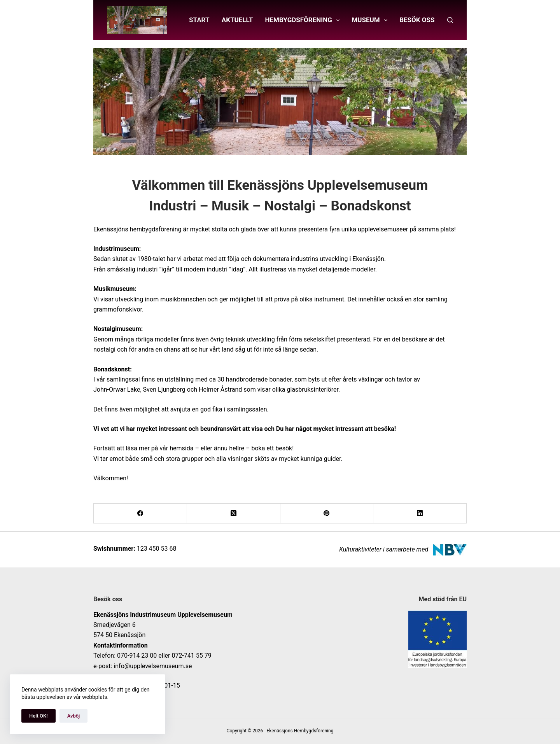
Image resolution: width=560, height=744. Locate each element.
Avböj (74, 716)
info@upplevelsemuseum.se (153, 666)
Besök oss (417, 20)
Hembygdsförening (304, 20)
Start (199, 20)
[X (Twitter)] (234, 514)
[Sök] (450, 20)
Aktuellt (237, 20)
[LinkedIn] (420, 514)
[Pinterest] (327, 514)
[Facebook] (140, 514)
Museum (371, 20)
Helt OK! (38, 716)
